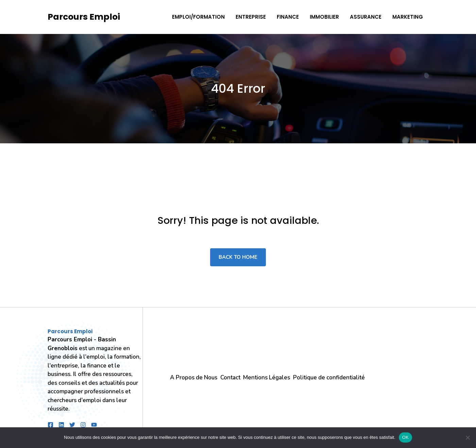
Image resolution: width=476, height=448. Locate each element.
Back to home (238, 257)
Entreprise (251, 17)
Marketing (408, 17)
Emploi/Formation (198, 17)
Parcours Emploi (84, 17)
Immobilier (324, 17)
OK (405, 437)
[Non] (468, 437)
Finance (288, 17)
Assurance (366, 17)
